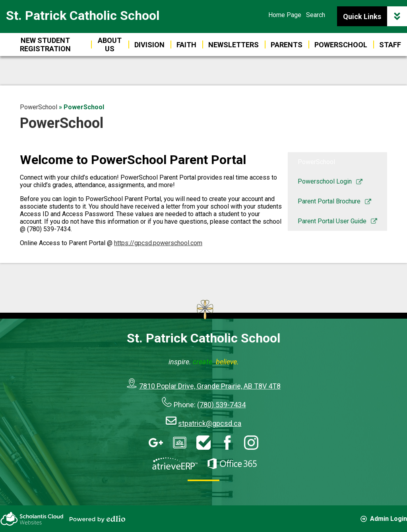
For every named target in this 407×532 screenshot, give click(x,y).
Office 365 (232, 464)
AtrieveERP (175, 464)
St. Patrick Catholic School (83, 15)
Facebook (227, 443)
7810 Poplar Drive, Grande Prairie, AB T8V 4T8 (210, 386)
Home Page (285, 15)
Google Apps (156, 443)
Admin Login (384, 519)
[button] (287, 44)
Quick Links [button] (375, 16)
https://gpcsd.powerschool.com (158, 243)
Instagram (251, 443)
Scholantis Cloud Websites (32, 519)
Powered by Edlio (97, 519)
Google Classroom (180, 443)
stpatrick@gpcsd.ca (210, 423)
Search (316, 15)
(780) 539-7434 (221, 405)
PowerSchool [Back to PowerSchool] (39, 107)
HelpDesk (203, 443)
